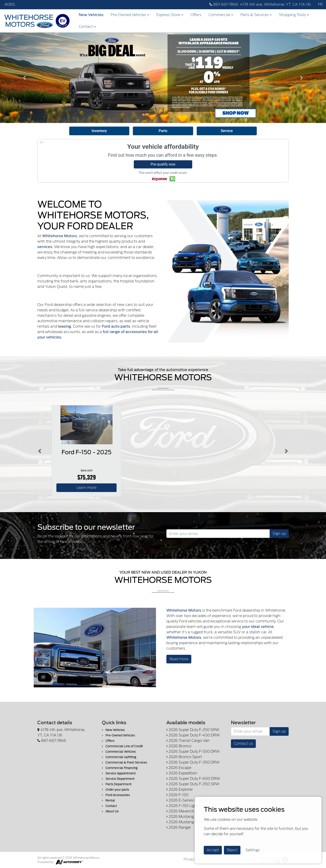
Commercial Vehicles (119, 752)
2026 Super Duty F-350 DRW (193, 762)
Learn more (86, 488)
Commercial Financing (120, 768)
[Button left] (40, 451)
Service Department (118, 779)
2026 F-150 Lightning (186, 806)
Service (227, 131)
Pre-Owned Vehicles (130, 15)
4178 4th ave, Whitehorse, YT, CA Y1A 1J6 (275, 4)
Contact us (243, 744)
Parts (163, 131)
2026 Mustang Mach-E (187, 822)
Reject (232, 850)
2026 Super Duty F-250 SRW (193, 730)
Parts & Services (256, 15)
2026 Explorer (180, 789)
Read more (179, 659)
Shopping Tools (294, 15)
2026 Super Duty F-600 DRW (193, 779)
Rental (108, 801)
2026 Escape (179, 768)
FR (320, 4)
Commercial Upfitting (119, 757)
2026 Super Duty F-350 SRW (193, 784)
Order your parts (115, 790)
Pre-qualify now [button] (163, 164)
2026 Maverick (180, 811)
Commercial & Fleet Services (125, 763)
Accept (213, 850)
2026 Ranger (179, 827)
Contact (87, 27)
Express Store (170, 15)
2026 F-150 (177, 795)
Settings (253, 850)
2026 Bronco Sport (184, 757)
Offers (196, 15)
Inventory (99, 131)
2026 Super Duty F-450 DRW (193, 735)
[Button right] (286, 451)
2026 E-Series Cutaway (188, 800)
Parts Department (117, 784)
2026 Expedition (182, 773)
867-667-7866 (224, 4)
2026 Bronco (179, 746)
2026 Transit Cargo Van (188, 741)
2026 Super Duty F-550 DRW (193, 751)
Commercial (221, 15)
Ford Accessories (116, 795)
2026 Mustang (180, 817)
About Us (110, 811)
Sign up (279, 533)
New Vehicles (91, 15)
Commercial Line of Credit (122, 746)
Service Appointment (119, 773)
